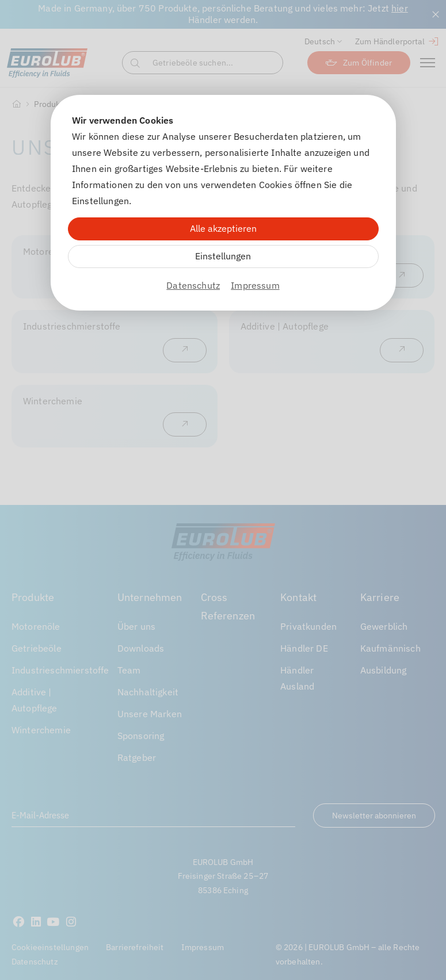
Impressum (255, 285)
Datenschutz (193, 285)
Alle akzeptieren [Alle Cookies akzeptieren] (223, 228)
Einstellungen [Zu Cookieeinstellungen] (223, 256)
